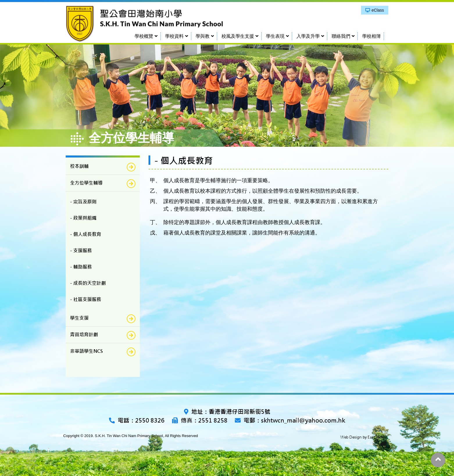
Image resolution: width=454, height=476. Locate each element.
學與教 (203, 36)
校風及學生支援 (238, 36)
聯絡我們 (341, 36)
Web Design (351, 437)
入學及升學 (308, 36)
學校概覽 (144, 36)
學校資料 (174, 36)
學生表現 (275, 36)
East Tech (376, 437)
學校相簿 (371, 36)
